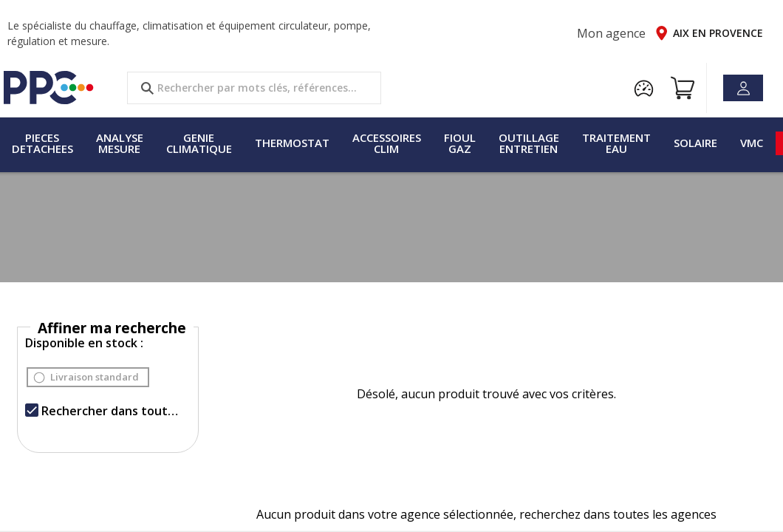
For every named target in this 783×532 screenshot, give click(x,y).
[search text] (254, 88)
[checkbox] (32, 410)
